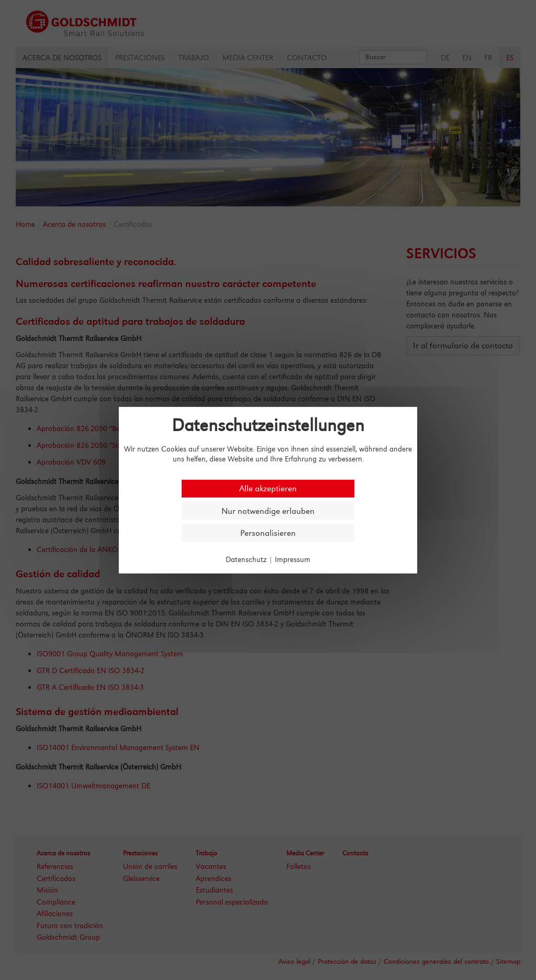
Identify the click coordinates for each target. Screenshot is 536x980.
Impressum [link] (293, 559)
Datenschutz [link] (246, 559)
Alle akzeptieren (268, 488)
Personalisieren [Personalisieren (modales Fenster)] (268, 533)
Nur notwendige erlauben (268, 510)
